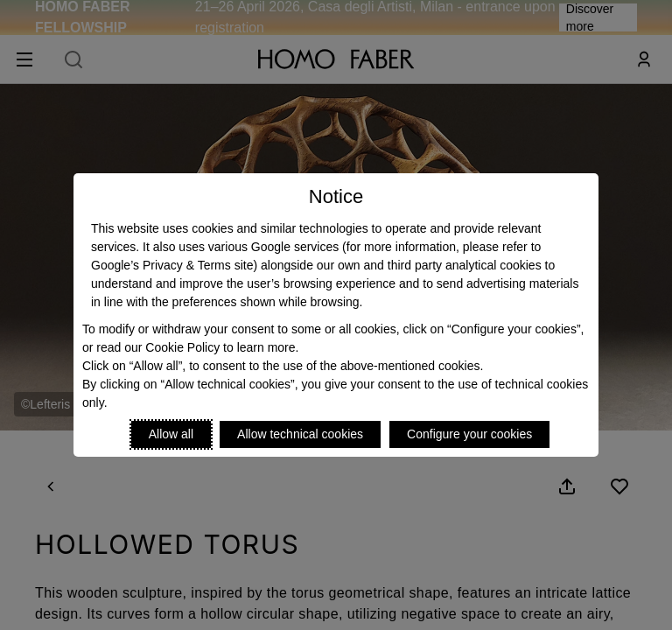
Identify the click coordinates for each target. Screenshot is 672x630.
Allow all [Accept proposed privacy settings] (171, 434)
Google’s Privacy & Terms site (172, 265)
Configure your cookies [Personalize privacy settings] (469, 434)
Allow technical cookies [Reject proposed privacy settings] (300, 434)
